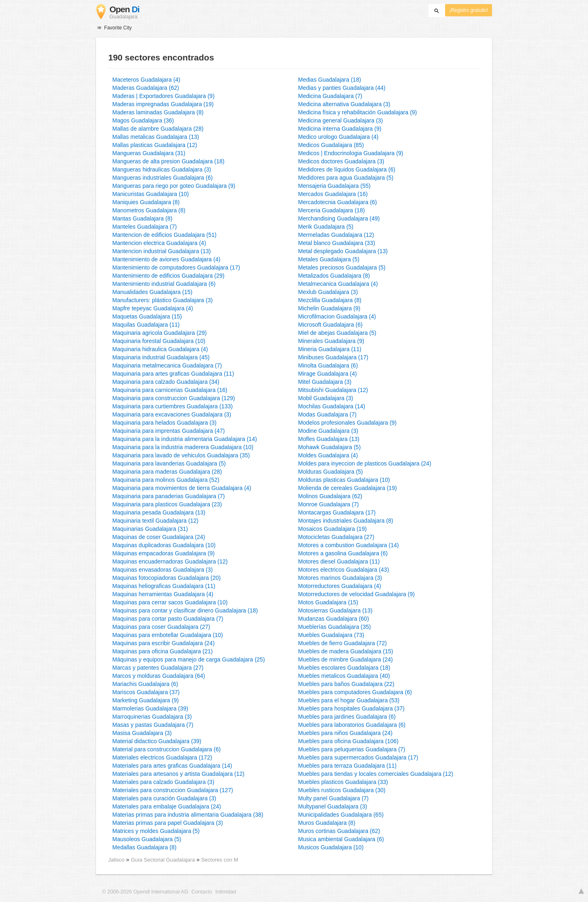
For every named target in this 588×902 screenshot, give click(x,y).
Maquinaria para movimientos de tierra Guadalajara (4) (182, 488)
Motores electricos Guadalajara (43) (344, 570)
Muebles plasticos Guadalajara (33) (343, 782)
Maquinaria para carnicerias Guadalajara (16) (170, 390)
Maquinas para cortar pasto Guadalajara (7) (168, 619)
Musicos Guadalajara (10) (331, 847)
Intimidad (226, 892)
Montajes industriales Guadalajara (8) (346, 521)
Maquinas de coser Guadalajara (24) (159, 537)
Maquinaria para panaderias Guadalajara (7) (169, 496)
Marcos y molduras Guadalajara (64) (159, 676)
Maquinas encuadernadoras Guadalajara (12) (170, 561)
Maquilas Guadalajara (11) (146, 325)
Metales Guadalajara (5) (329, 259)
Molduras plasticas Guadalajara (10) (344, 480)
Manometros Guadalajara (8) (149, 210)
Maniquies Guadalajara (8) (146, 202)
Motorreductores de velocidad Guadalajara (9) (356, 594)
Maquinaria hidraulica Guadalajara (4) (160, 349)
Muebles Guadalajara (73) (331, 635)
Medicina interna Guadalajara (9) (340, 129)
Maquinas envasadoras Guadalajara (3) (163, 570)
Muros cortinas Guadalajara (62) (339, 831)
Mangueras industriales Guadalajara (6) (163, 178)
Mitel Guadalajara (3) (325, 382)
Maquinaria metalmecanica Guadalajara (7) (167, 365)
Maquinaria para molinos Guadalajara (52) (166, 480)
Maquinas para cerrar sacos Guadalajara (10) (170, 602)
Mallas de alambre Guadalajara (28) (158, 129)
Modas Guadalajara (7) (327, 414)
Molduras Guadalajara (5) (331, 472)
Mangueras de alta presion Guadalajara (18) (168, 161)
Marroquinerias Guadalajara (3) (152, 717)
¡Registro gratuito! (469, 10)
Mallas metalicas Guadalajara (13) (156, 137)
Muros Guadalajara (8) (327, 823)
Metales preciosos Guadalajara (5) (342, 267)
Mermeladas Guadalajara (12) (336, 235)
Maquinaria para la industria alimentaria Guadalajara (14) (185, 439)
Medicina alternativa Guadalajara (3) (344, 104)
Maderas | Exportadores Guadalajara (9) (163, 96)
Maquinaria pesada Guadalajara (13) (159, 512)
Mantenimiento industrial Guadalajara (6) (164, 284)
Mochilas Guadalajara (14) (332, 406)
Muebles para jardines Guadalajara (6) (347, 717)
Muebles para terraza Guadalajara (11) (347, 766)
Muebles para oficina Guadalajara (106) (348, 741)
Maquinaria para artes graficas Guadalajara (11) (173, 374)
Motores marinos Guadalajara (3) (340, 578)
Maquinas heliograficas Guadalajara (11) (164, 586)
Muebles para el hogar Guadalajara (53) (349, 700)
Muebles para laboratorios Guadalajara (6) (352, 725)
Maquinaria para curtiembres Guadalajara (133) (173, 406)
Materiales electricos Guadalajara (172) (162, 757)
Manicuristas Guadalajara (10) (151, 194)
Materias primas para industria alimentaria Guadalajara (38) (188, 815)
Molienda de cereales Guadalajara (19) (347, 488)
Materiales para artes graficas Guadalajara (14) (172, 766)
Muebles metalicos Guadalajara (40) (344, 676)
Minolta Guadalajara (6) (328, 365)
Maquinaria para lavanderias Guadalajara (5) (169, 463)
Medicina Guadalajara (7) (330, 96)
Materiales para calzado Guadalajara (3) (163, 782)
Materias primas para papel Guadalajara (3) (168, 823)
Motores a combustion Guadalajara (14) (349, 545)
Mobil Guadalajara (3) (326, 398)
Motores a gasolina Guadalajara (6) (343, 553)
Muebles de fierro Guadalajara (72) (342, 643)
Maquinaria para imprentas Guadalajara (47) (168, 431)
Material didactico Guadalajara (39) (157, 741)
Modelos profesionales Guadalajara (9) (347, 423)
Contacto (202, 892)
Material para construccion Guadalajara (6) (166, 749)
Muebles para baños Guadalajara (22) (346, 684)
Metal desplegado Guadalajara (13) (343, 251)
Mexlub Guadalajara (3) (328, 292)
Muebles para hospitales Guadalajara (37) (351, 708)
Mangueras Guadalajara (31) (149, 153)
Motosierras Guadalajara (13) (335, 610)
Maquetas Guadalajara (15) (147, 316)
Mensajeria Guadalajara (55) (334, 186)
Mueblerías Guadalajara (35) (334, 627)
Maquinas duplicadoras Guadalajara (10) (164, 545)
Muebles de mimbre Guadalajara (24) (345, 659)
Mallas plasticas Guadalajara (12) (155, 145)
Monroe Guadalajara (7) (329, 504)
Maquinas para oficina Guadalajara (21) (163, 651)
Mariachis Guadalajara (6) (145, 684)
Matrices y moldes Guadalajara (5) (156, 831)
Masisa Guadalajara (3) (142, 733)
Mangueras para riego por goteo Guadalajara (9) (174, 186)
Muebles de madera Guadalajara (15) (346, 651)
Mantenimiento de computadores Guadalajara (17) (176, 267)
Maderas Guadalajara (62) (146, 88)
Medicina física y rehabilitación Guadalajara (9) (357, 112)
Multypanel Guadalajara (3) (333, 806)
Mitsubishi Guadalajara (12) (333, 390)
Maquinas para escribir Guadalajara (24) (164, 643)
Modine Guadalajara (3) (328, 431)
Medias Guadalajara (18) (330, 80)
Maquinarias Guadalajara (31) (150, 529)
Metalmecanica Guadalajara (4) (338, 284)
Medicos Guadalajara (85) (331, 145)
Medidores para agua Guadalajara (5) (346, 178)
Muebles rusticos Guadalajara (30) (342, 790)
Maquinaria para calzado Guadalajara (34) (166, 382)
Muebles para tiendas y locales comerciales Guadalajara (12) (376, 774)
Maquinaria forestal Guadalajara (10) (159, 341)
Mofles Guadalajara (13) (329, 439)
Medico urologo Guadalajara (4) (338, 137)
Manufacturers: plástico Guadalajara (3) (163, 300)
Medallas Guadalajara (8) (144, 847)
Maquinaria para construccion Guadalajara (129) (174, 398)
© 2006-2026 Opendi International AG (145, 892)
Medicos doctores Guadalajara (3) (341, 161)
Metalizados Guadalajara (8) (334, 276)
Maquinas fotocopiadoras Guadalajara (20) (166, 578)
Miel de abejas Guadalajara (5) (337, 333)
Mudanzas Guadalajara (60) (334, 619)
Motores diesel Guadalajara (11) (339, 561)
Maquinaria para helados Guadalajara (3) (164, 423)
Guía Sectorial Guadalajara (164, 860)
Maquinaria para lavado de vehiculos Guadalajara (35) (181, 455)
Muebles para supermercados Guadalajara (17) (358, 757)
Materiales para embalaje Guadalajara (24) (167, 806)
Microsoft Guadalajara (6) (330, 325)
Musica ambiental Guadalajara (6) (341, 839)
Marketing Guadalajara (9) (146, 700)
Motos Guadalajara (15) (328, 602)
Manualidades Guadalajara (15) (152, 292)
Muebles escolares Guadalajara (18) (344, 668)
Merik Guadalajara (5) (326, 227)
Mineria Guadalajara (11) (330, 349)
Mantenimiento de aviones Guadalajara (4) (166, 259)
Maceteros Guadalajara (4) (146, 80)
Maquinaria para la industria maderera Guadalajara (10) (183, 447)
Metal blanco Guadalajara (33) (336, 243)
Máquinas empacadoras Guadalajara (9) (164, 553)
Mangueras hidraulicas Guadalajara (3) (162, 169)
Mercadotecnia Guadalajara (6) (337, 202)
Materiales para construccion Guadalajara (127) (173, 790)
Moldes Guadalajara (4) (328, 455)
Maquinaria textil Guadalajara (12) (155, 521)
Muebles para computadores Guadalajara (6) (355, 692)
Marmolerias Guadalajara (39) (150, 708)
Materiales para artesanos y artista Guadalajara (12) (178, 774)
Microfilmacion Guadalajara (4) (337, 316)
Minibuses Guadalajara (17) (333, 357)
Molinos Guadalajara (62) (330, 496)
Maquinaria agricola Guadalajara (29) (159, 333)
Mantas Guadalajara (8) (142, 218)
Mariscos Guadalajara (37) (146, 692)
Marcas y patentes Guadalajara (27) (158, 668)
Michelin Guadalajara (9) (329, 308)
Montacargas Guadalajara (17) (337, 512)
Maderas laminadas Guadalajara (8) (158, 112)
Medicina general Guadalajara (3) (341, 120)
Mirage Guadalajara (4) (327, 374)
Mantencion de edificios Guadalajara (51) (164, 235)
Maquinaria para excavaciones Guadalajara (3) (172, 414)
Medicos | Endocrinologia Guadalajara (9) (351, 153)
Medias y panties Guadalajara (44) (342, 88)
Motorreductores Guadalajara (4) (340, 586)
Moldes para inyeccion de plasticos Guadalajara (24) (365, 463)
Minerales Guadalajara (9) (331, 341)
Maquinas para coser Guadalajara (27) (161, 627)
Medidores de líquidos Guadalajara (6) (347, 169)
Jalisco (116, 860)
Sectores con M (220, 860)
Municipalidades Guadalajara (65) (341, 815)
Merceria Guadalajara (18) (331, 210)
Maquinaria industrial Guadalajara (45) (161, 357)
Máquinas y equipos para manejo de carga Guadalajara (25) (189, 659)
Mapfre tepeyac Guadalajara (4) (153, 308)
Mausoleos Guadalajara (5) (147, 839)
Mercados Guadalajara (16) (333, 194)
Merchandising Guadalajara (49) (339, 218)
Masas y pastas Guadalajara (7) (153, 725)
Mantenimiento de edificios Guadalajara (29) (168, 276)
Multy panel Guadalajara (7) (333, 798)
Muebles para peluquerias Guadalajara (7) (352, 749)
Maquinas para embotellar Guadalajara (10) (168, 635)
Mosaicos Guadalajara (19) (332, 529)
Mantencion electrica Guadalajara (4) (159, 243)
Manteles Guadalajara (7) (145, 227)
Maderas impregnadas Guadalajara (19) (163, 104)
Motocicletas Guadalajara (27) (336, 537)
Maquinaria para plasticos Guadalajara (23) (167, 504)
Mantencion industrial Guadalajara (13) (161, 251)
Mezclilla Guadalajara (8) (330, 300)
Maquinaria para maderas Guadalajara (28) (167, 472)
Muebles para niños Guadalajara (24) (345, 733)
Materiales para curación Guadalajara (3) (164, 798)
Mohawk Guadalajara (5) (329, 447)
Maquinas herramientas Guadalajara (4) (163, 594)
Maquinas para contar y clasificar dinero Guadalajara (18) (185, 610)
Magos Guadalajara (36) (143, 120)
